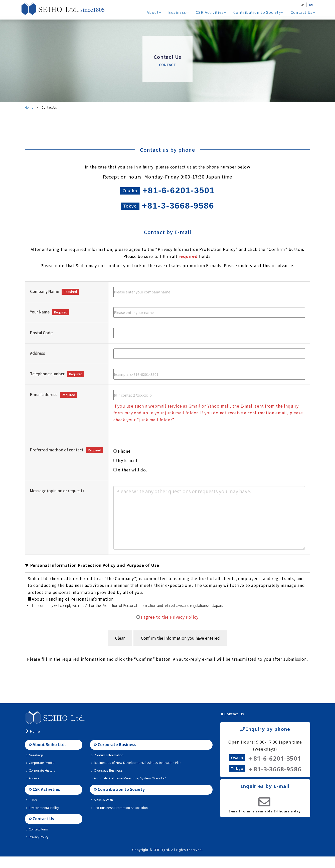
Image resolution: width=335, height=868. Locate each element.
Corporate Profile (41, 771)
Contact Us (303, 12)
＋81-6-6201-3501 (274, 766)
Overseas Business (108, 779)
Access (33, 787)
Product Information (109, 764)
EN (310, 4)
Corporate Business (117, 753)
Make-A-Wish (103, 810)
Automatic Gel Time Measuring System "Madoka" (133, 787)
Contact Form (39, 841)
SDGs (32, 810)
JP (301, 4)
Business (181, 12)
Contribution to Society (259, 12)
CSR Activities (213, 12)
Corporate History (42, 779)
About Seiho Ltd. (49, 753)
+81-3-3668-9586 (167, 211)
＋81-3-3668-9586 (274, 777)
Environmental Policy (44, 818)
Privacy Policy (38, 849)
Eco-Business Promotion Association (122, 818)
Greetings (35, 764)
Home (29, 107)
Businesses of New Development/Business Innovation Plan (141, 771)
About (156, 12)
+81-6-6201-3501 (168, 192)
